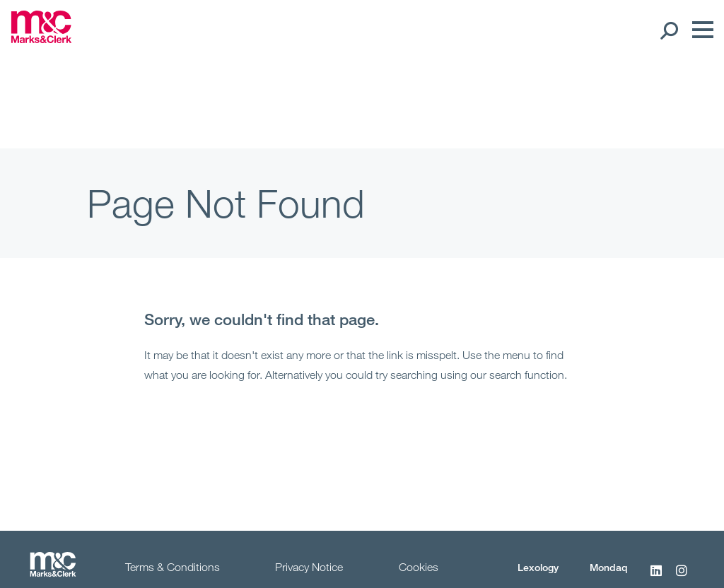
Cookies (419, 567)
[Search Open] (668, 30)
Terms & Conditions (173, 567)
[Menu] (699, 30)
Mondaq (609, 567)
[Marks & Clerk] (41, 39)
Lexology (538, 567)
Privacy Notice (309, 567)
